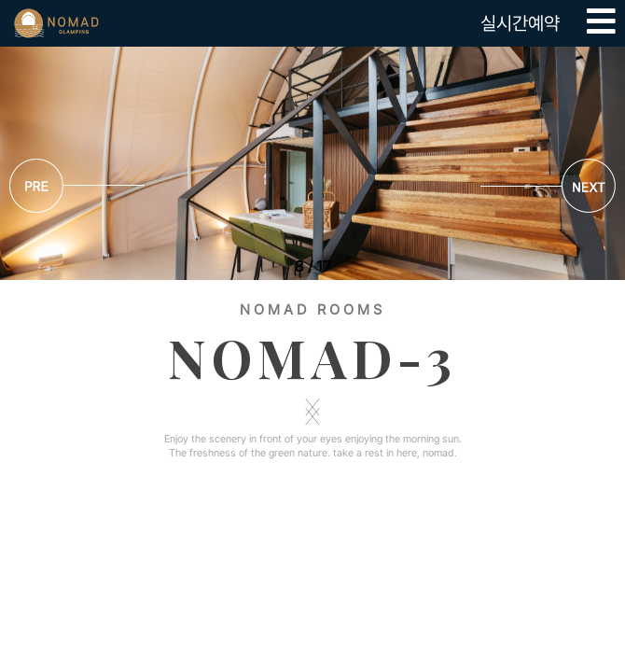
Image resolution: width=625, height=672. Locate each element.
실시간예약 (520, 23)
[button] (548, 189)
